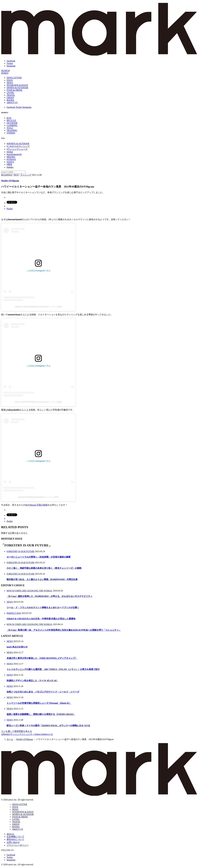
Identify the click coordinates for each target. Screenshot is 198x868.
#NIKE (10, 152)
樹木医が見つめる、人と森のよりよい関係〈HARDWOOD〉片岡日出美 (42, 579)
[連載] (5, 73)
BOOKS (10, 100)
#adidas (10, 167)
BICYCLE (11, 120)
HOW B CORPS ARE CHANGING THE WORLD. (29, 591)
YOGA (10, 128)
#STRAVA (11, 159)
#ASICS (10, 162)
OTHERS (11, 133)
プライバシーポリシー (18, 845)
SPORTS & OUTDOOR (17, 88)
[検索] (5, 71)
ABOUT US (12, 103)
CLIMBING (12, 125)
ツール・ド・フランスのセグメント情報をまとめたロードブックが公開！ (43, 608)
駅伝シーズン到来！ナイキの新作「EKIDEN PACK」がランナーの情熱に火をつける (48, 726)
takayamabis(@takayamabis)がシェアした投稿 (38, 497)
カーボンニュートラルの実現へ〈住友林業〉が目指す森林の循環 (38, 557)
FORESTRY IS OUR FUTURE (21, 551)
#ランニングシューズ (17, 149)
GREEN (10, 98)
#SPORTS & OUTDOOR (18, 144)
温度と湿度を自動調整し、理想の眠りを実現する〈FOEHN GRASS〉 (41, 714)
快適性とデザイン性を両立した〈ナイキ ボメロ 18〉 (32, 681)
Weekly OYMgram (10, 181)
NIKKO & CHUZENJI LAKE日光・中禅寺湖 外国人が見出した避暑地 (41, 619)
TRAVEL (11, 95)
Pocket (10, 209)
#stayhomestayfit (14, 154)
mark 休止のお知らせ (17, 647)
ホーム (10, 739)
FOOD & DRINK (15, 90)
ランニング (26, 175)
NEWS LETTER (14, 78)
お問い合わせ (13, 842)
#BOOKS (11, 157)
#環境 (9, 164)
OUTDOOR (12, 123)
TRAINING (12, 130)
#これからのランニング (18, 146)
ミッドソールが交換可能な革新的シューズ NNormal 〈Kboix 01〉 (39, 703)
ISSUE (10, 80)
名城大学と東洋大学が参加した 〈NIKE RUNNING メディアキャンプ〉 (42, 658)
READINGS (7, 175)
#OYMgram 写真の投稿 (36, 505)
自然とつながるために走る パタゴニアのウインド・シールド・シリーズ (43, 692)
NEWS (10, 83)
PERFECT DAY (14, 613)
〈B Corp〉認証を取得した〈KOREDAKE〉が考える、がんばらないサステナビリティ (50, 596)
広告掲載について (15, 836)
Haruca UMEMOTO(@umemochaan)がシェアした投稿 (38, 402)
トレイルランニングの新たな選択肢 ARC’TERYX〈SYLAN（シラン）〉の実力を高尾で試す (53, 669)
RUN (9, 118)
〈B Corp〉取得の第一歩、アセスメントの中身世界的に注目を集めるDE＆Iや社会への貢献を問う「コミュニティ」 (64, 630)
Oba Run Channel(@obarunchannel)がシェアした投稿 (38, 307)
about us (10, 834)
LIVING (10, 93)
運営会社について (15, 839)
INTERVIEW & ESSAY (17, 85)
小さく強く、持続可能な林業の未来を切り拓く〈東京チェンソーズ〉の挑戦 (44, 568)
